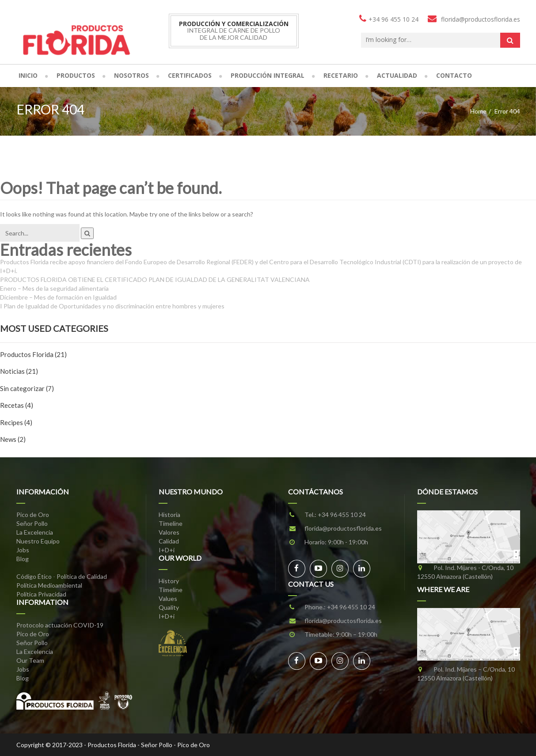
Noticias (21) (19, 371)
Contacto (454, 75)
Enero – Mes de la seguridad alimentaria (54, 288)
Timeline (171, 523)
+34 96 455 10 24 (342, 515)
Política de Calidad (82, 576)
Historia (169, 515)
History (169, 581)
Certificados (190, 75)
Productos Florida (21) (33, 354)
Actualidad (397, 75)
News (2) (13, 439)
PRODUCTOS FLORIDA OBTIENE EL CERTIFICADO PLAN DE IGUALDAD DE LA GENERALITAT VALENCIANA (155, 279)
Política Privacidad (41, 594)
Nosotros (131, 75)
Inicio (28, 75)
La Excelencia (35, 532)
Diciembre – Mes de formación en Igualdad (58, 297)
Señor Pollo (32, 523)
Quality (169, 607)
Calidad (169, 541)
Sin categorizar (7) (27, 388)
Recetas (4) (17, 405)
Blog (23, 559)
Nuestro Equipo (38, 541)
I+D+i (167, 550)
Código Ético (34, 576)
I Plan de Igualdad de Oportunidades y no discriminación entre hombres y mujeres (112, 306)
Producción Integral (268, 75)
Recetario (341, 75)
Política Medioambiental (49, 585)
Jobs (23, 550)
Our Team (30, 660)
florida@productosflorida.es (343, 528)
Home (478, 111)
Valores (169, 532)
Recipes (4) (16, 422)
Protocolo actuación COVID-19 (60, 625)
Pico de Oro (33, 515)
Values (168, 598)
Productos (76, 75)
